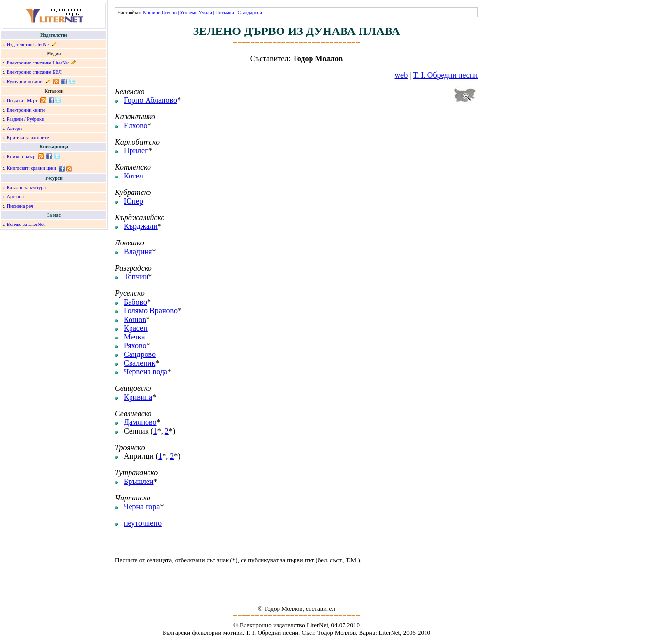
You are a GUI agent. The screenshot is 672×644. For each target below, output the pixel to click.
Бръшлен (139, 481)
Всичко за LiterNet (26, 224)
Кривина (138, 397)
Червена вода (146, 372)
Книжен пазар (21, 156)
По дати (15, 101)
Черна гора (142, 507)
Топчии (136, 277)
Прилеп (136, 151)
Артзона (15, 197)
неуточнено (143, 523)
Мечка (134, 337)
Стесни (169, 12)
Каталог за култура (26, 187)
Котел (133, 176)
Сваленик (139, 363)
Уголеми (189, 12)
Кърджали (141, 226)
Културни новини (25, 82)
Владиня (138, 251)
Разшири (151, 12)
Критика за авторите (28, 137)
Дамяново (140, 422)
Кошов (135, 319)
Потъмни (225, 12)
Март (32, 101)
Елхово (136, 125)
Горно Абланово (150, 100)
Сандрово (140, 354)
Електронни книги (26, 110)
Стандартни (250, 12)
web (402, 75)
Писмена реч (20, 206)
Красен (136, 328)
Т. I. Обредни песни (445, 75)
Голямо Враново (151, 311)
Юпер (133, 201)
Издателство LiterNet (28, 44)
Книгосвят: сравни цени (32, 168)
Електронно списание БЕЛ (34, 72)
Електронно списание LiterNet (38, 63)
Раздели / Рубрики (26, 119)
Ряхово (135, 346)
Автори (14, 128)
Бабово (135, 302)
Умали (205, 12)
